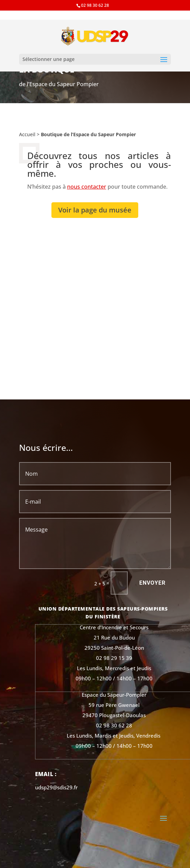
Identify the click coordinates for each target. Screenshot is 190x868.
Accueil (27, 134)
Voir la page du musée (95, 210)
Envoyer (152, 583)
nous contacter (87, 187)
